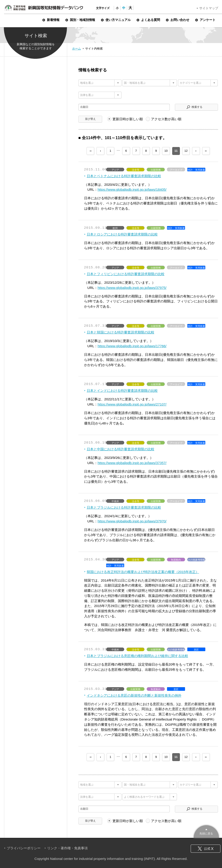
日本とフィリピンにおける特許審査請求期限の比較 (126, 274)
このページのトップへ (206, 831)
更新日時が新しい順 (128, 119)
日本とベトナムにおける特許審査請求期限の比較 (124, 176)
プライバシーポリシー (24, 848)
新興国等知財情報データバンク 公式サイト (44, 8)
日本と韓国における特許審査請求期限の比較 (121, 332)
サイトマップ (209, 8)
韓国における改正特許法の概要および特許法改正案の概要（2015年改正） (143, 572)
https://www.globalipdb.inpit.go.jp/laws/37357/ (132, 463)
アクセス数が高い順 (166, 119)
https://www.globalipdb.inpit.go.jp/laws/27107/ (132, 404)
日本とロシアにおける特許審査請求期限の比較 (122, 234)
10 (166, 151)
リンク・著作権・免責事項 (67, 848)
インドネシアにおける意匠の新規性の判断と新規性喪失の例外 (134, 695)
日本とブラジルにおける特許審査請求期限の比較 (124, 507)
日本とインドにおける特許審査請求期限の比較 (122, 391)
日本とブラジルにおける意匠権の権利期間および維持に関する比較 (137, 656)
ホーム (77, 49)
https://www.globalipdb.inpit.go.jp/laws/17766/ (132, 346)
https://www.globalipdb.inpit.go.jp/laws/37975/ (132, 288)
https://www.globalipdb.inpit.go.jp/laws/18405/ (132, 189)
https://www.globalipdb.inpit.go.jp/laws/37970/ (132, 521)
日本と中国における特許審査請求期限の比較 (121, 449)
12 (186, 151)
